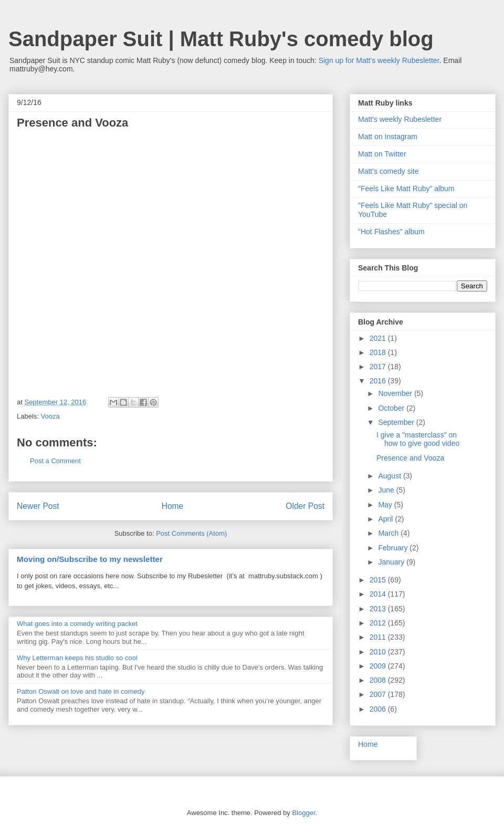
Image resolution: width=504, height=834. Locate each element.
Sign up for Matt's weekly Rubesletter (379, 60)
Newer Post (38, 506)
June (387, 490)
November (396, 393)
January (392, 562)
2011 (379, 637)
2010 (379, 652)
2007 (379, 694)
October (392, 408)
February (394, 548)
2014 (379, 594)
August (390, 476)
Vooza (50, 416)
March (389, 533)
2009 (379, 666)
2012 (379, 623)
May (386, 505)
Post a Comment (55, 461)
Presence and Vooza (410, 458)
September (397, 422)
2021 (379, 338)
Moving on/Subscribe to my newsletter (90, 559)
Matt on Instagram (388, 137)
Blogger (303, 813)
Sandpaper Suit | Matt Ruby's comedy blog (221, 39)
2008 (379, 680)
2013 (379, 609)
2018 (379, 352)
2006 (379, 709)
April (386, 519)
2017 (379, 367)
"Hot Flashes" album (391, 232)
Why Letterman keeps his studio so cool (77, 658)
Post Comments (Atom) (191, 533)
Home (173, 506)
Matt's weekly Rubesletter (400, 119)
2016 (379, 381)
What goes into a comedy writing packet (77, 624)
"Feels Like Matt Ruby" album (406, 189)
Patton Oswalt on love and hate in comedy (81, 691)
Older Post (305, 506)
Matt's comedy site (388, 171)
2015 (379, 580)
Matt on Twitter (382, 154)
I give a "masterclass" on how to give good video (418, 439)
